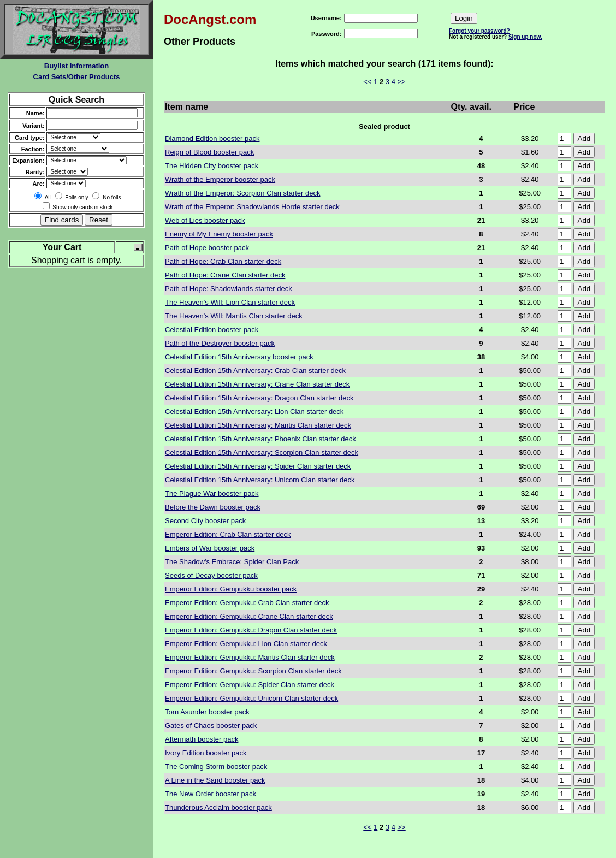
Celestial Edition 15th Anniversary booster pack (239, 357)
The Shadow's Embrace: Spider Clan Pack (232, 562)
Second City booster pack (205, 521)
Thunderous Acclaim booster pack (218, 807)
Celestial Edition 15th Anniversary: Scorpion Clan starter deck (262, 452)
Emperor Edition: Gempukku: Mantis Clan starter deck (250, 657)
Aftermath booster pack (202, 739)
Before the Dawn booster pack (213, 507)
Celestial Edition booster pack (212, 330)
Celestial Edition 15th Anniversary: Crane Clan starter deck (257, 384)
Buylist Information (76, 66)
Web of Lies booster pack (205, 220)
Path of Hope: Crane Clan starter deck (225, 275)
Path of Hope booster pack (207, 248)
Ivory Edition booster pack (206, 753)
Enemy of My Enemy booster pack (219, 234)
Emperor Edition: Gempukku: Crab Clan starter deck (247, 603)
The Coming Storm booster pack (216, 767)
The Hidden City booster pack (212, 166)
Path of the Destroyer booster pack (220, 343)
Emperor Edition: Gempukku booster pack (231, 589)
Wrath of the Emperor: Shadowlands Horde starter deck (252, 207)
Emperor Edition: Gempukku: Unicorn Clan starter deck (251, 698)
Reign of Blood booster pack (209, 152)
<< (367, 82)
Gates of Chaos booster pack (211, 726)
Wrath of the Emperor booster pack (220, 179)
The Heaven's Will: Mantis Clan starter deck (234, 316)
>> (402, 82)
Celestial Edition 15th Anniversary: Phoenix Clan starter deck (260, 439)
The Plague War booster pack (212, 493)
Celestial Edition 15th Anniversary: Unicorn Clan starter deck (260, 480)
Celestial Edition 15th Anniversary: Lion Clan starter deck (254, 412)
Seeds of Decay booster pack (211, 575)
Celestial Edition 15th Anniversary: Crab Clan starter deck (255, 371)
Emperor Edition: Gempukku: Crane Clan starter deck (249, 616)
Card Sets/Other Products (77, 77)
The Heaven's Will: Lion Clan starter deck (230, 302)
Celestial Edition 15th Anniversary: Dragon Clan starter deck (259, 398)
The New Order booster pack (211, 794)
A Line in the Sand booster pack (215, 780)
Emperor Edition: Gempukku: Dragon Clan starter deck (251, 630)
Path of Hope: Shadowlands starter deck (229, 289)
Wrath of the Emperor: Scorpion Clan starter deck (242, 193)
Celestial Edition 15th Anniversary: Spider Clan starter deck (258, 466)
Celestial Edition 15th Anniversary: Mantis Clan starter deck (258, 425)
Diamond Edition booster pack (212, 138)
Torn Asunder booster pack (207, 712)
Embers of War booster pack (210, 548)
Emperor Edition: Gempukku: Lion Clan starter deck (246, 644)
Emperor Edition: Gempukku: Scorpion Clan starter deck (253, 671)
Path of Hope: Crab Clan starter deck (223, 261)
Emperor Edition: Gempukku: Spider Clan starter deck (250, 685)
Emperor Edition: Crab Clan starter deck (228, 534)
